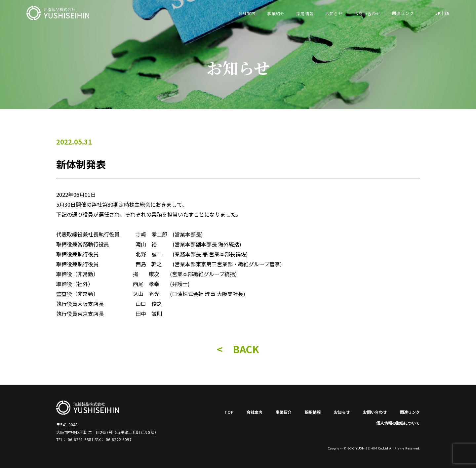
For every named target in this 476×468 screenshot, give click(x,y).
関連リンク (410, 412)
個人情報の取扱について (398, 423)
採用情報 (305, 13)
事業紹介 (276, 13)
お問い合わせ (367, 13)
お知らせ (334, 13)
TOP (229, 412)
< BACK (238, 349)
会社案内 (255, 412)
